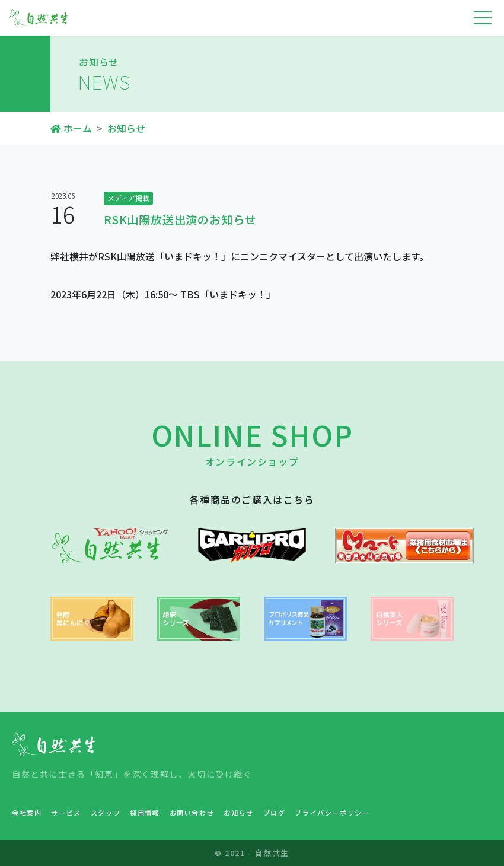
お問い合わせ (192, 813)
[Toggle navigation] (483, 18)
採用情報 (145, 813)
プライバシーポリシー (332, 813)
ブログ (275, 813)
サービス (66, 813)
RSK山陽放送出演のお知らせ (180, 219)
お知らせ (126, 128)
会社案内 (27, 813)
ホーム (71, 128)
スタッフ (106, 813)
